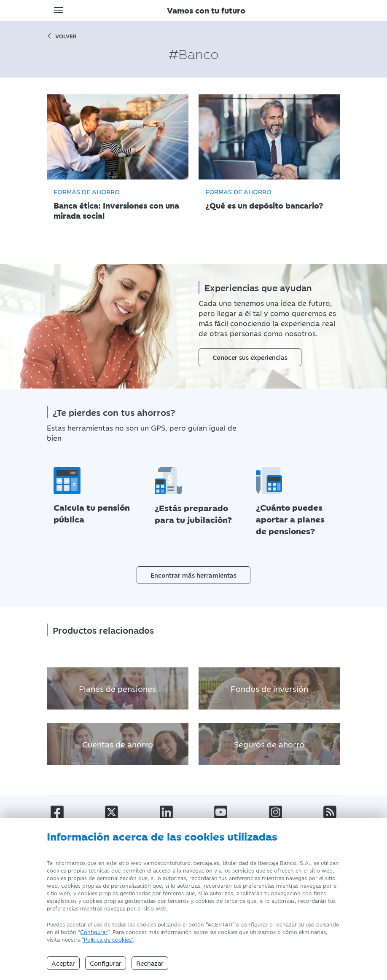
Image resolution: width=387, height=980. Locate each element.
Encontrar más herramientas (193, 569)
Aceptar (63, 963)
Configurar (94, 932)
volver (62, 36)
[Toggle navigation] (59, 10)
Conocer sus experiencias (250, 357)
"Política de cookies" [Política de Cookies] (107, 939)
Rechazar (150, 963)
